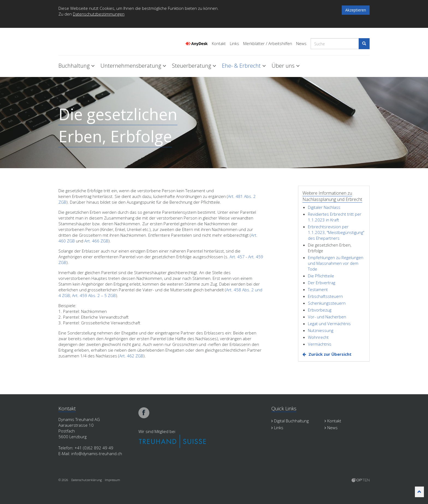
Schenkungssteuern (327, 303)
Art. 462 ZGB (131, 356)
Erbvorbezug (320, 310)
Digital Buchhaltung (290, 421)
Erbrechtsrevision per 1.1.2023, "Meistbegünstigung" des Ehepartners (336, 232)
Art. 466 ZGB (96, 241)
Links (234, 44)
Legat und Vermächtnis (329, 324)
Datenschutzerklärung (87, 480)
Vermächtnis (320, 344)
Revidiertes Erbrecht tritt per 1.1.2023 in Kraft (335, 217)
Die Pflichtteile (321, 276)
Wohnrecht (318, 337)
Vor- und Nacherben (327, 317)
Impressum (112, 480)
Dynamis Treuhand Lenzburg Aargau (86, 42)
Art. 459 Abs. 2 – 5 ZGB (94, 295)
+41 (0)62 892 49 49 (94, 448)
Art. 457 (237, 257)
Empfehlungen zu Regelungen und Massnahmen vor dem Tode (336, 263)
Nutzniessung (321, 330)
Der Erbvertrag (322, 283)
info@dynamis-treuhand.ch (97, 453)
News (301, 44)
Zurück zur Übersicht (330, 354)
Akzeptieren (356, 10)
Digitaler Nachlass (324, 207)
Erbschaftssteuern (325, 296)
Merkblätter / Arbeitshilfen (268, 44)
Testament (318, 289)
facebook (144, 413)
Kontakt (219, 44)
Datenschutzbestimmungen (99, 14)
